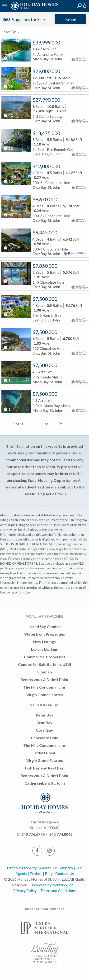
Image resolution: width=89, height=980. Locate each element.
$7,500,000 (45, 299)
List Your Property (22, 868)
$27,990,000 (46, 100)
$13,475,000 (46, 133)
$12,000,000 (46, 166)
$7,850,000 (45, 266)
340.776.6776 (33, 834)
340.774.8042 (61, 834)
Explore (36, 873)
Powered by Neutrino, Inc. (53, 885)
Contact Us (65, 873)
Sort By (12, 32)
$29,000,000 (46, 71)
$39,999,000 (46, 43)
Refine (70, 19)
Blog (49, 873)
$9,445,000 (45, 233)
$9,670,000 (45, 199)
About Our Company (56, 868)
